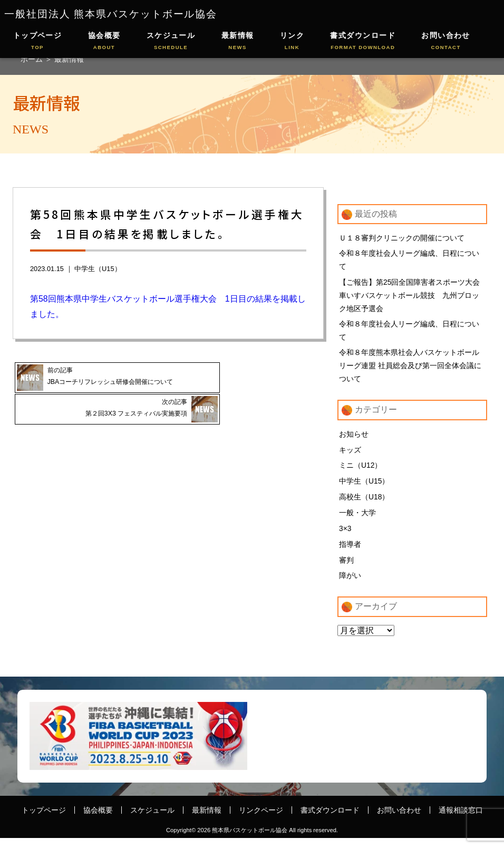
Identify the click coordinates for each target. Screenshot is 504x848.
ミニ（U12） (361, 471)
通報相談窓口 (461, 820)
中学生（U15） (98, 269)
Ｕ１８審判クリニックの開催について (402, 238)
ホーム (33, 59)
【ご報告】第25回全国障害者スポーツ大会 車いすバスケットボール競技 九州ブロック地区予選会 (413, 297)
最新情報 (238, 41)
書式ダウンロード (363, 41)
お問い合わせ (446, 41)
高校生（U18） (364, 504)
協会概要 (104, 41)
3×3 (345, 536)
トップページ (38, 41)
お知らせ (354, 439)
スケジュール (171, 41)
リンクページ (261, 820)
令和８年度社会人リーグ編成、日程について (409, 261)
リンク (292, 41)
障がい (350, 585)
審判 (346, 569)
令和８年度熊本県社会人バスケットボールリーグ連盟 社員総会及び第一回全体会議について (410, 370)
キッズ (350, 455)
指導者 (350, 553)
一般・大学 (357, 520)
